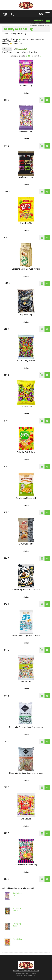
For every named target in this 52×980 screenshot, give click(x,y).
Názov (16, 39)
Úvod (6, 34)
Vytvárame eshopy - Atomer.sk (26, 976)
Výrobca (7, 49)
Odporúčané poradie (10, 41)
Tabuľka (16, 44)
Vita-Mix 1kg (17, 939)
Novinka (34, 52)
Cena (24, 39)
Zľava (17, 52)
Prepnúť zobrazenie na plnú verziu (26, 971)
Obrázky (6, 44)
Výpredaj (25, 52)
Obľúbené (8, 52)
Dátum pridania (36, 39)
